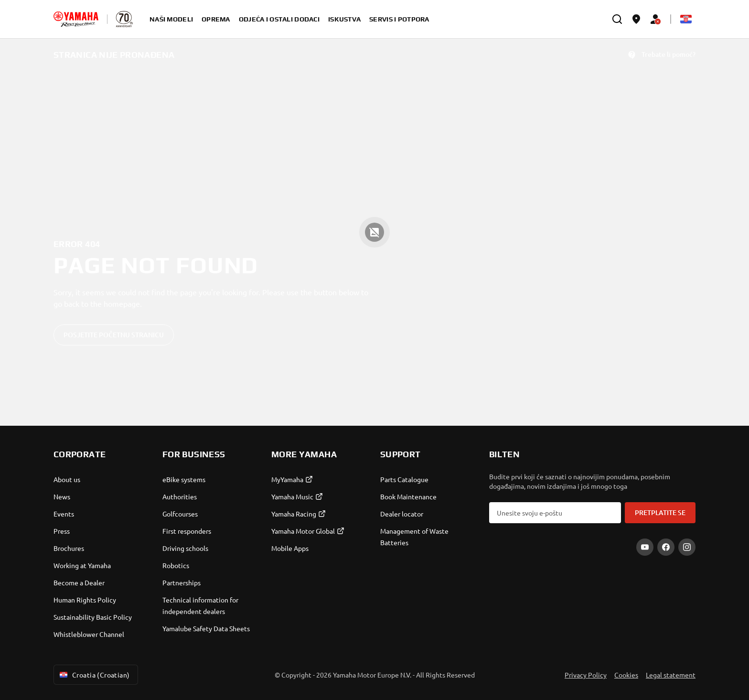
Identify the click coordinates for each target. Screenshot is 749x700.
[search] (617, 19)
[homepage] (76, 19)
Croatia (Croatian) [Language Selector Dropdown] (94, 675)
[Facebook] (666, 547)
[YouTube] (645, 547)
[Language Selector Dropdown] (686, 19)
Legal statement (671, 675)
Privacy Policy (586, 675)
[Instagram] (687, 547)
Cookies (626, 675)
